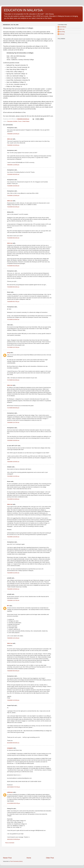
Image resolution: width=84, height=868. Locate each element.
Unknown (62, 34)
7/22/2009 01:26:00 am (13, 573)
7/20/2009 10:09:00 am (13, 462)
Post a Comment (10, 843)
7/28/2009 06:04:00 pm (13, 671)
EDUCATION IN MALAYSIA (23, 10)
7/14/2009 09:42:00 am (13, 238)
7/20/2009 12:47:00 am (13, 422)
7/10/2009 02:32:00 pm (13, 207)
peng (8, 353)
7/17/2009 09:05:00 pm (13, 408)
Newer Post (7, 858)
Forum (20, 121)
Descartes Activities (12, 121)
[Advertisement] (28, 852)
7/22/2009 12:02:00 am (13, 537)
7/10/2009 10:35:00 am (13, 186)
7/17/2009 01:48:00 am (13, 319)
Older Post (50, 858)
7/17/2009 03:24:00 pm (13, 380)
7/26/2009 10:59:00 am (13, 589)
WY (8, 606)
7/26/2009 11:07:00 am (13, 600)
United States (26, 121)
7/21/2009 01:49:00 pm (13, 499)
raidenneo (10, 792)
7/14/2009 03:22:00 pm (13, 266)
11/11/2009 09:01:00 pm (13, 803)
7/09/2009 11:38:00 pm (13, 165)
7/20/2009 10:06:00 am (13, 440)
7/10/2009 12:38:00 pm (13, 196)
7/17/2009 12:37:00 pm (13, 347)
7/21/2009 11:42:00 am (13, 476)
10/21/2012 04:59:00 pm (13, 839)
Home (29, 858)
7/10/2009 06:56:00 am (13, 174)
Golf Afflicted (63, 27)
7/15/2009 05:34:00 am (13, 287)
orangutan (10, 748)
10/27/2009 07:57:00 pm (13, 787)
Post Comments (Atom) (16, 861)
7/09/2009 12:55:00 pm (13, 134)
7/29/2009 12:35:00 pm (13, 700)
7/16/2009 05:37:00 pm (13, 302)
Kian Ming (62, 32)
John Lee (10, 139)
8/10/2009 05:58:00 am (13, 743)
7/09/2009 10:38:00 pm (13, 145)
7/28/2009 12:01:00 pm (13, 638)
